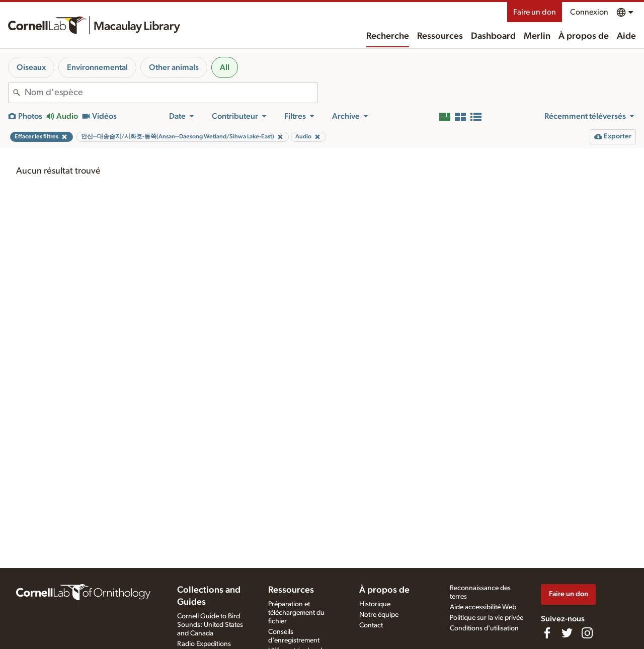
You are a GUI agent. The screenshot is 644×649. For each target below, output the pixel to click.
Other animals (174, 67)
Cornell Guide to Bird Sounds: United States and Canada (210, 625)
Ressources (440, 36)
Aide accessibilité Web (483, 607)
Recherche (388, 36)
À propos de (584, 36)
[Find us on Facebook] (547, 633)
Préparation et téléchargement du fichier (296, 613)
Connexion (589, 12)
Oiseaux (31, 67)
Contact (371, 625)
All (225, 67)
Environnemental (97, 67)
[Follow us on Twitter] (567, 633)
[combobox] (171, 93)
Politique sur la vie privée (487, 618)
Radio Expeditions (204, 644)
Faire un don (535, 12)
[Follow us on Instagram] (587, 633)
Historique (375, 604)
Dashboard (493, 36)
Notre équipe (379, 615)
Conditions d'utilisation (484, 628)
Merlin (537, 36)
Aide (626, 36)
